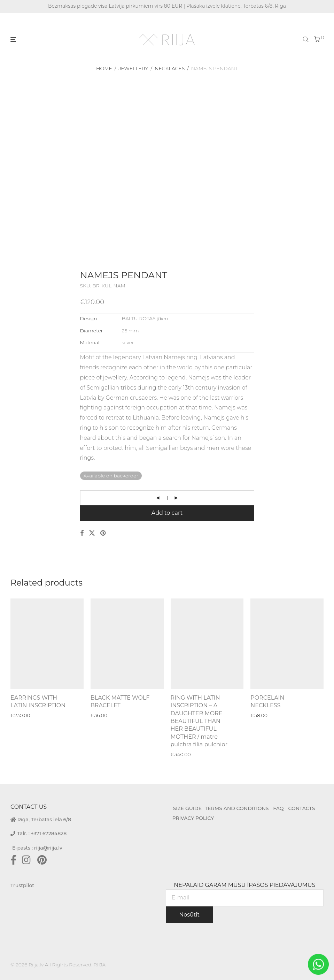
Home (104, 68)
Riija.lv (36, 965)
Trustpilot (22, 885)
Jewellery (133, 68)
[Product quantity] (168, 498)
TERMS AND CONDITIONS (237, 808)
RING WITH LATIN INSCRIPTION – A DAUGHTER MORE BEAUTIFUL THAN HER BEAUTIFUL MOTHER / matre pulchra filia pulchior (199, 721)
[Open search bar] (306, 39)
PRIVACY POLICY (193, 818)
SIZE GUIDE (188, 808)
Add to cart (167, 513)
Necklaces (170, 68)
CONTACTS (301, 808)
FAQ (278, 808)
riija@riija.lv (48, 848)
